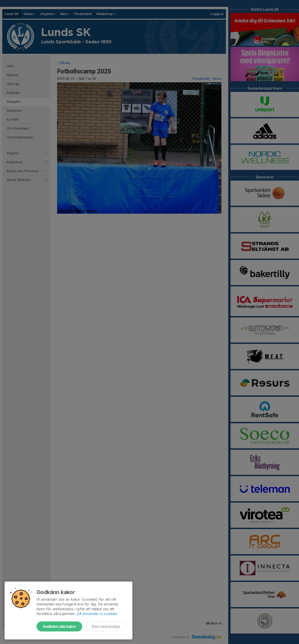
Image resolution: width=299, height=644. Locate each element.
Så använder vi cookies (97, 614)
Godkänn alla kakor (59, 626)
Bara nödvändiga (106, 626)
